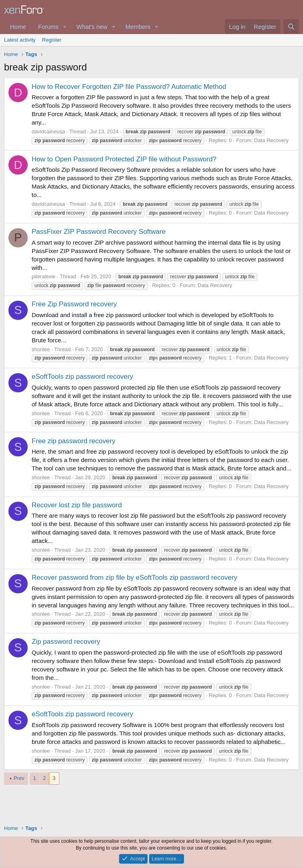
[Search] (291, 27)
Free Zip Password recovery (74, 304)
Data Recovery (271, 140)
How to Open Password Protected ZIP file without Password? (124, 159)
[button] (65, 27)
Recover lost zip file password (77, 505)
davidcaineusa (48, 132)
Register (52, 40)
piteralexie (43, 276)
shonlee (41, 349)
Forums (48, 27)
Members (138, 27)
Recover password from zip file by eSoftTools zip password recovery (134, 578)
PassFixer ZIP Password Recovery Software (99, 232)
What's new (92, 27)
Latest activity (20, 40)
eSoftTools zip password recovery (82, 377)
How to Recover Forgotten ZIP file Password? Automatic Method (129, 87)
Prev (19, 778)
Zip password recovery (66, 642)
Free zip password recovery (74, 441)
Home (18, 27)
